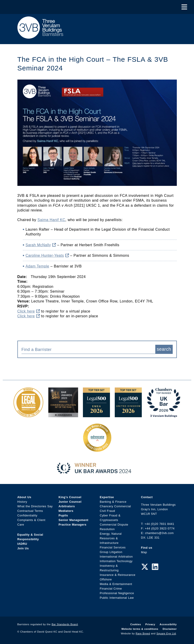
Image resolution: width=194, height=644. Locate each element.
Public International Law (117, 598)
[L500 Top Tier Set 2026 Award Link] (128, 415)
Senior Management (74, 520)
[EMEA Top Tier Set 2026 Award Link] (96, 415)
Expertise (107, 497)
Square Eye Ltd (166, 633)
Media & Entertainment (116, 584)
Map (144, 552)
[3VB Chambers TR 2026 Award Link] (164, 415)
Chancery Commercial (115, 506)
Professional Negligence (117, 593)
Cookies (136, 624)
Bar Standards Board (65, 624)
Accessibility (168, 624)
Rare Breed (143, 633)
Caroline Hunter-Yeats (47, 255)
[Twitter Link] (145, 567)
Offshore (106, 579)
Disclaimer (170, 629)
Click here (29, 311)
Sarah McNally (41, 245)
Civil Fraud (108, 511)
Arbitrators (67, 506)
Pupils (63, 515)
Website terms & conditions (140, 629)
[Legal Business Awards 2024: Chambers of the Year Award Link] (28, 415)
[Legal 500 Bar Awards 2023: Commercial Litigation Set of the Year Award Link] (63, 415)
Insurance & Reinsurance (118, 575)
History (22, 502)
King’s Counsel (70, 497)
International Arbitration (116, 557)
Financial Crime (111, 589)
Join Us (23, 548)
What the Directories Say (35, 506)
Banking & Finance (113, 502)
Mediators (66, 511)
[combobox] (88, 349)
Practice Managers (73, 525)
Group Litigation (111, 552)
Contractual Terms (30, 511)
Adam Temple (37, 266)
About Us (24, 497)
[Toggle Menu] (184, 7)
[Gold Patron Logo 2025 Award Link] (97, 450)
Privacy (150, 624)
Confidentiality (27, 515)
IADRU (22, 544)
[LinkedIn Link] (155, 567)
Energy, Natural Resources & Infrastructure (111, 538)
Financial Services (113, 547)
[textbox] (87, 350)
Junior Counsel (70, 502)
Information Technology (116, 561)
